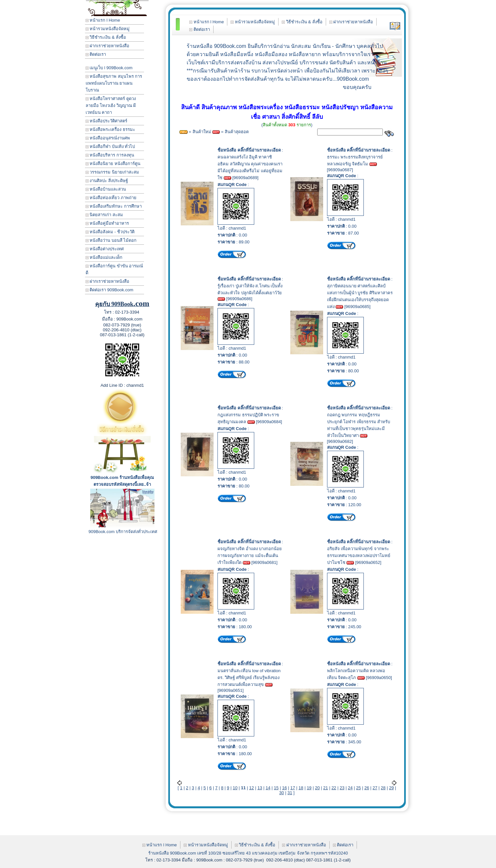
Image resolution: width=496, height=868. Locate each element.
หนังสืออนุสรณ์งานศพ (108, 138)
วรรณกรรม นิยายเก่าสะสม (112, 172)
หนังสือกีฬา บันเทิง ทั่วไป (110, 146)
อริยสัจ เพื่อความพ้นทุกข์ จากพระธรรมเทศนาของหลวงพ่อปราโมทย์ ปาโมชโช (359, 556)
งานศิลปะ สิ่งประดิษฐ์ (107, 181)
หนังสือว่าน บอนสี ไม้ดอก (111, 240)
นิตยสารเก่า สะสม (104, 215)
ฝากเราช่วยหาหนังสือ (108, 46)
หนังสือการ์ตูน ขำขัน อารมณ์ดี (114, 269)
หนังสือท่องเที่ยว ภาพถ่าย (111, 198)
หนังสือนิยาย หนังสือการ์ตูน (113, 164)
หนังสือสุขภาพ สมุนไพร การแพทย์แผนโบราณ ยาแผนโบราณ (114, 83)
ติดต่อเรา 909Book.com (110, 290)
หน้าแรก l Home (103, 20)
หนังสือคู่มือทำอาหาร (107, 223)
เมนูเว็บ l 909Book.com (109, 68)
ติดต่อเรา (96, 54)
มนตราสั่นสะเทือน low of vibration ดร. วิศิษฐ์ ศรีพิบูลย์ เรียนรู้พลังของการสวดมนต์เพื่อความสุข (249, 678)
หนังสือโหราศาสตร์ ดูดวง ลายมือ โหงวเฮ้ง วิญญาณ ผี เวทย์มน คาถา (111, 105)
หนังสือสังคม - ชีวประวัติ (110, 232)
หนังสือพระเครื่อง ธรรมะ (110, 129)
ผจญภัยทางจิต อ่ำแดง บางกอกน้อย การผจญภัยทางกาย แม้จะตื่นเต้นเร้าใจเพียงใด (250, 556)
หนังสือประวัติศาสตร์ (107, 121)
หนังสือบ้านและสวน (106, 189)
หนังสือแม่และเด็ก (104, 257)
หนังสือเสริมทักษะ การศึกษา (114, 206)
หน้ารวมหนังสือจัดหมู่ (108, 29)
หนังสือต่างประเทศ (105, 249)
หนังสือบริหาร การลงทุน (110, 155)
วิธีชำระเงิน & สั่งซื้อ (106, 37)
